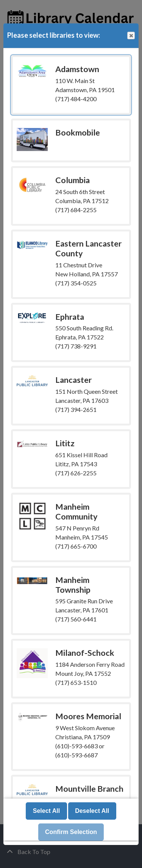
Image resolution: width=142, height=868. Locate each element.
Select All (46, 811)
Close (131, 36)
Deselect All (92, 811)
